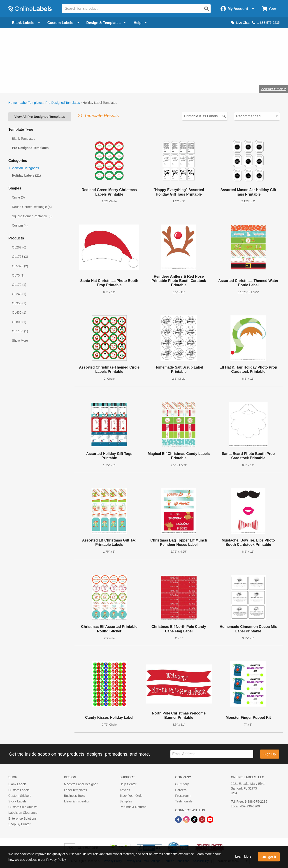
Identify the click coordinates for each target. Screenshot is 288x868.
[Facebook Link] (179, 819)
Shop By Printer (19, 824)
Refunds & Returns (133, 807)
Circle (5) (18, 197)
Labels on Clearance (23, 813)
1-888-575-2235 (266, 23)
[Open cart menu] (269, 9)
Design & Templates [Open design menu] (106, 23)
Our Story (182, 784)
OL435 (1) (19, 312)
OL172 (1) (19, 285)
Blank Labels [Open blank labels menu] (26, 23)
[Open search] (207, 9)
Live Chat (240, 23)
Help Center (128, 784)
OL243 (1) (19, 294)
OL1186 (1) (20, 331)
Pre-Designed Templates (63, 103)
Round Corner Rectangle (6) (32, 207)
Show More (20, 341)
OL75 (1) (18, 275)
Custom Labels (19, 790)
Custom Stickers (20, 796)
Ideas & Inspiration (77, 801)
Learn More (243, 856)
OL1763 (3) (20, 257)
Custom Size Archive (23, 807)
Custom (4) (20, 225)
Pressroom (183, 796)
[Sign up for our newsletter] (212, 754)
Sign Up (269, 754)
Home (13, 103)
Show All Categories (24, 168)
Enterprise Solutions (22, 818)
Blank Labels (17, 784)
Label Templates (31, 103)
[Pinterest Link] (203, 819)
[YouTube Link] (210, 819)
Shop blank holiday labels (33, 74)
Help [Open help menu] (141, 23)
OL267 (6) (19, 247)
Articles (125, 790)
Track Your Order (132, 796)
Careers (181, 790)
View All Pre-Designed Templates (40, 117)
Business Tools (74, 796)
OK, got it (269, 857)
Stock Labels (17, 801)
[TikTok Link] (195, 819)
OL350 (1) (19, 303)
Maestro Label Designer (81, 784)
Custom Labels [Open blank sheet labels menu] (63, 23)
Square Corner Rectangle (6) (32, 216)
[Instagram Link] (187, 819)
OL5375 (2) (20, 266)
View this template (273, 89)
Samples (126, 801)
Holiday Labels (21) (26, 175)
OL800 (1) (19, 322)
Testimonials (184, 801)
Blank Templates (23, 139)
